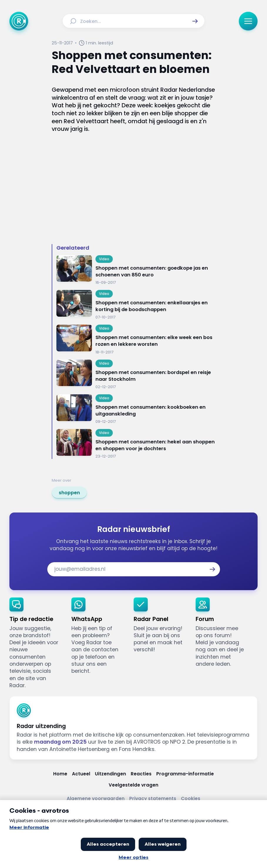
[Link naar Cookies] (191, 799)
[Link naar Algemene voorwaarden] (96, 799)
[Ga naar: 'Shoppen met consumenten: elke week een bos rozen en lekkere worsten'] (136, 340)
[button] (195, 21)
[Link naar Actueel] (81, 774)
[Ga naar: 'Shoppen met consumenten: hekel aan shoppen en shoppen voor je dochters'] (136, 444)
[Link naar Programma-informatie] (185, 774)
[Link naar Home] (60, 774)
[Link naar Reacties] (141, 774)
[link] (69, 493)
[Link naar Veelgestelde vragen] (133, 785)
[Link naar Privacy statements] (153, 799)
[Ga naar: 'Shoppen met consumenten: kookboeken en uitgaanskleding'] (136, 409)
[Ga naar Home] (19, 21)
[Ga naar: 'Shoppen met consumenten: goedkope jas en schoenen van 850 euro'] (136, 270)
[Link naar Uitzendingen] (110, 774)
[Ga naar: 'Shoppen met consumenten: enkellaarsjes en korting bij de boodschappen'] (136, 305)
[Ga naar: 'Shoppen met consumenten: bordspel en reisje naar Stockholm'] (136, 375)
